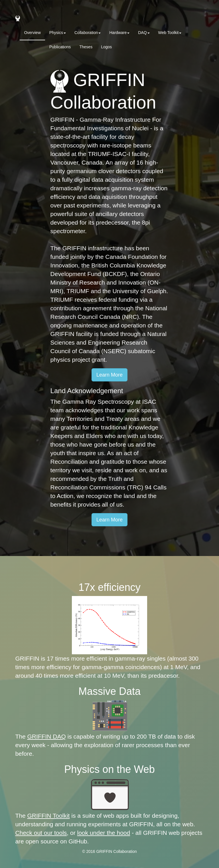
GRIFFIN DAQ (46, 736)
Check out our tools (41, 833)
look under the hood (104, 833)
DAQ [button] (144, 33)
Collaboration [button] (88, 33)
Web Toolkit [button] (170, 33)
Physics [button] (58, 33)
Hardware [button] (119, 33)
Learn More (109, 375)
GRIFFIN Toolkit (48, 816)
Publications (60, 47)
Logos (106, 47)
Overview (32, 33)
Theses (86, 47)
